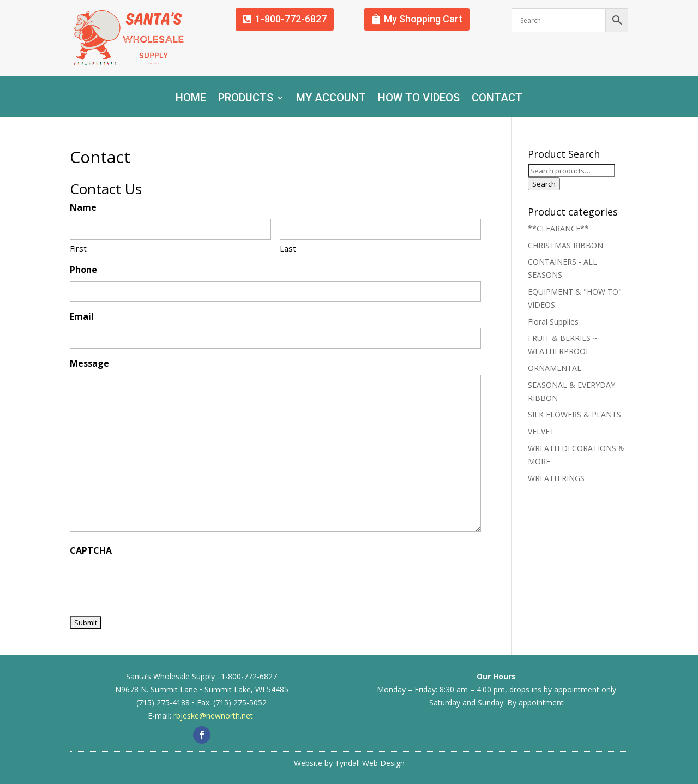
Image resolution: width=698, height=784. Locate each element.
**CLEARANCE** (558, 228)
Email (82, 316)
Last (288, 248)
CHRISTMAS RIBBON (565, 245)
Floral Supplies (553, 322)
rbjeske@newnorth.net (213, 716)
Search (544, 184)
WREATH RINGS (556, 478)
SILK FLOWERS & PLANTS (574, 414)
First (78, 248)
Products (246, 99)
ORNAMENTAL (555, 368)
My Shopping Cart (423, 19)
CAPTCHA (91, 550)
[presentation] (153, 583)
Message (89, 363)
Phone (83, 270)
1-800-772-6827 (291, 19)
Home (191, 99)
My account (331, 99)
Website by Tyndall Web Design (349, 763)
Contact (497, 99)
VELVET (541, 431)
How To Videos (419, 99)
